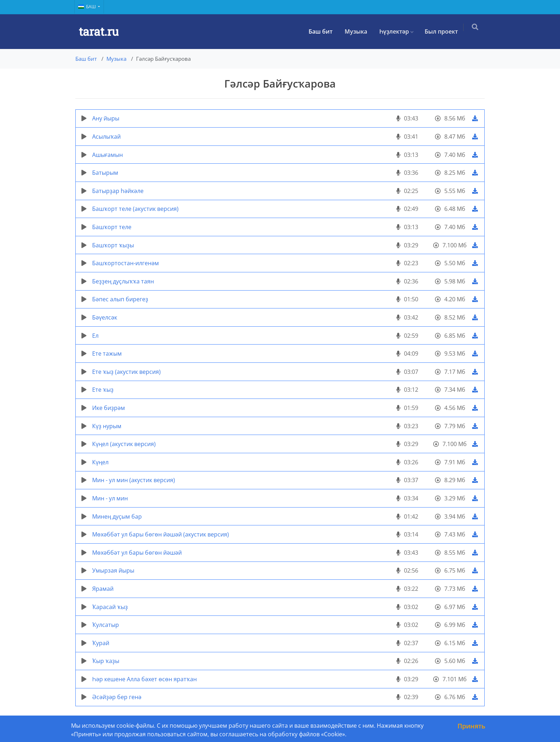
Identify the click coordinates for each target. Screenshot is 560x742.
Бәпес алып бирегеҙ (120, 299)
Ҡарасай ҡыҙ (110, 607)
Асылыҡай (106, 137)
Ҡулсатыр (106, 625)
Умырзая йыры (113, 570)
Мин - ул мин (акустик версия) (134, 480)
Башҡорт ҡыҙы (113, 245)
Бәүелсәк (105, 317)
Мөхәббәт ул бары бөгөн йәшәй (137, 553)
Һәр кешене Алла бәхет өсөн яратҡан (144, 679)
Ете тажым (107, 353)
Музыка (359, 31)
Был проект (444, 31)
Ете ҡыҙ (103, 390)
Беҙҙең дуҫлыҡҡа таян (123, 281)
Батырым (105, 173)
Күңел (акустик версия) (124, 444)
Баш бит (323, 31)
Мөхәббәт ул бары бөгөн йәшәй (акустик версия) (161, 534)
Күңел (100, 462)
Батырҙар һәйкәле (118, 191)
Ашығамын (107, 155)
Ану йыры (106, 118)
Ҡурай (101, 643)
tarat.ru (99, 31)
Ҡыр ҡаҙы (106, 661)
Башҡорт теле (112, 227)
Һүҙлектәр (397, 31)
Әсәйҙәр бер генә (117, 697)
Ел (95, 336)
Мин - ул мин (110, 498)
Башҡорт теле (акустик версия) (135, 209)
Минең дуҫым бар (117, 516)
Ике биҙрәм (109, 408)
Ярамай (103, 589)
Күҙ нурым (107, 426)
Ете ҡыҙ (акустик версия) (126, 372)
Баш (87, 7)
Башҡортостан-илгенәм (126, 263)
